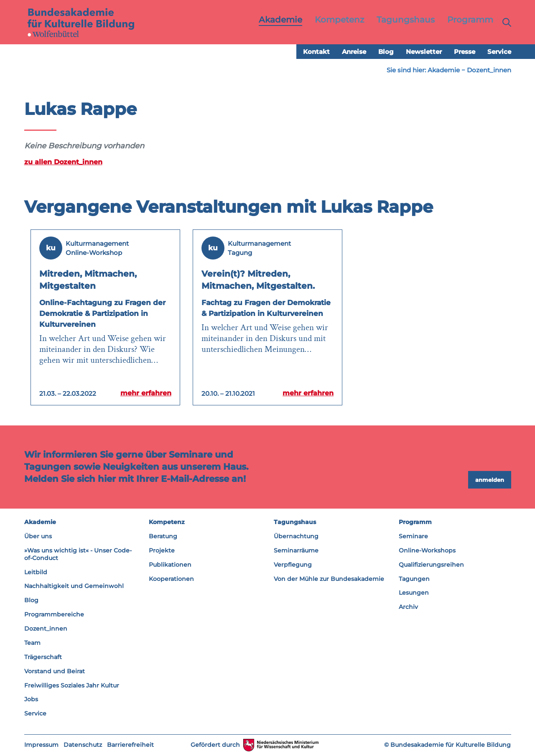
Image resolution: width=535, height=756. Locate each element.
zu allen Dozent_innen (63, 162)
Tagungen (414, 579)
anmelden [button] (490, 480)
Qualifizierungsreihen (431, 565)
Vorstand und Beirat (55, 671)
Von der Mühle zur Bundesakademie (329, 579)
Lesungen (414, 593)
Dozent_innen (489, 70)
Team (32, 643)
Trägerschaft (43, 657)
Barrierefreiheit (130, 745)
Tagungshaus (295, 522)
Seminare (413, 537)
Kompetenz (167, 522)
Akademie (444, 70)
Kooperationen (171, 579)
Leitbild (36, 572)
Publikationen (170, 565)
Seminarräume (296, 550)
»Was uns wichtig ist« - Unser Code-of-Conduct (78, 554)
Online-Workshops (427, 550)
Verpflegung (293, 565)
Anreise (354, 52)
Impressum (41, 745)
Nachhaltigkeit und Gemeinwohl (74, 586)
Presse (465, 52)
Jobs (31, 700)
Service (499, 52)
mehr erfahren (144, 393)
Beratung (163, 537)
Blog (386, 52)
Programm (415, 522)
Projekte (162, 550)
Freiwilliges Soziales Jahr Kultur (72, 685)
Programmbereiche (54, 615)
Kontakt (316, 52)
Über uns (38, 537)
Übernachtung (296, 537)
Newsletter (424, 52)
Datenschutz (83, 745)
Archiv (408, 607)
